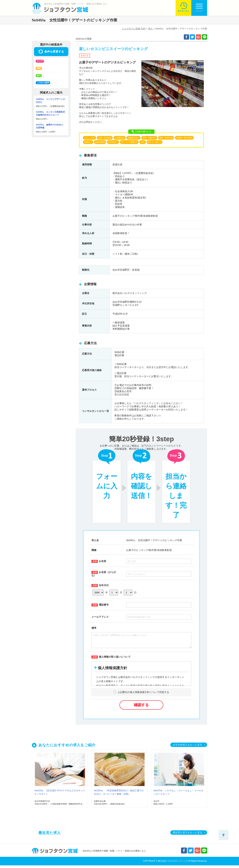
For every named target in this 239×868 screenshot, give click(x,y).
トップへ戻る (223, 835)
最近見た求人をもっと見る (187, 835)
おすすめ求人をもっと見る (187, 747)
